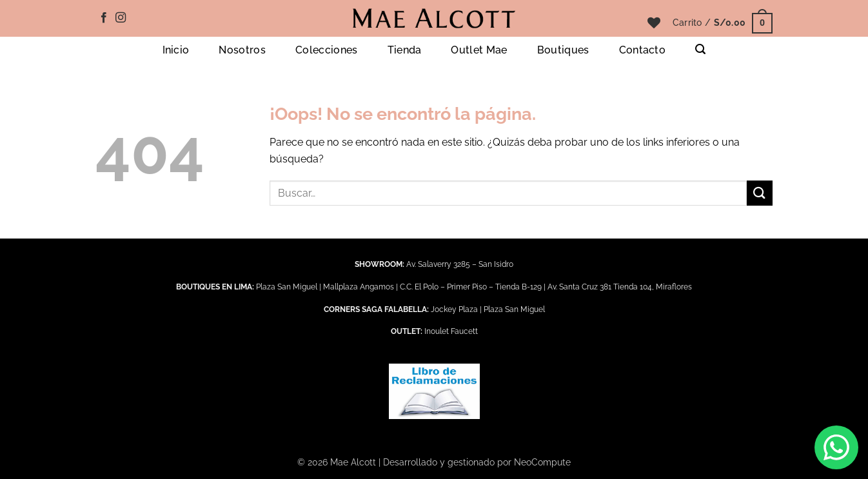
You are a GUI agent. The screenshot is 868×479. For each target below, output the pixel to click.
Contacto (643, 50)
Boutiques (563, 50)
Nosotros (242, 50)
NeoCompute (542, 462)
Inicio (176, 50)
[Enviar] (760, 193)
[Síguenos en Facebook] (104, 18)
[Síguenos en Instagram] (121, 18)
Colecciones (327, 50)
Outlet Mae (479, 50)
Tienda (405, 50)
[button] (723, 22)
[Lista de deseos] (654, 23)
